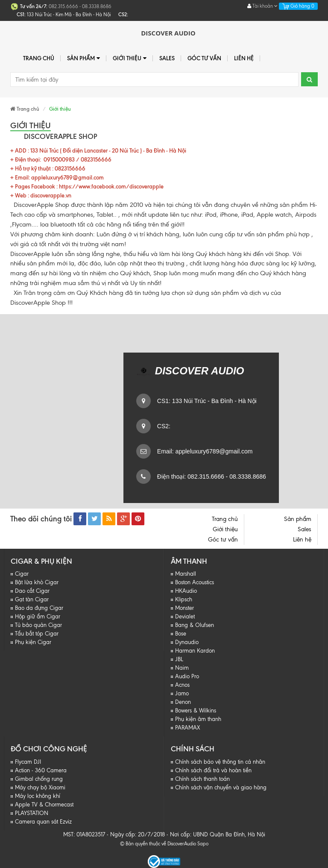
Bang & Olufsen (195, 625)
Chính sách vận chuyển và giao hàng (221, 787)
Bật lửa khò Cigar (37, 582)
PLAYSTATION (32, 813)
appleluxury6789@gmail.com (213, 451)
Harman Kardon (195, 651)
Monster (184, 608)
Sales (167, 58)
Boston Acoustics (195, 582)
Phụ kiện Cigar (33, 642)
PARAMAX (187, 728)
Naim (182, 668)
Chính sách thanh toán (202, 779)
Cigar (22, 574)
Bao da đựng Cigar (39, 608)
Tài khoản (262, 6)
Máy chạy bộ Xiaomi (40, 787)
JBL (179, 659)
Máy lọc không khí (38, 796)
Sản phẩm (83, 58)
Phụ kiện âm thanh (198, 719)
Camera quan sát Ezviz (43, 822)
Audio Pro (187, 676)
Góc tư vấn (204, 58)
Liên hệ (244, 58)
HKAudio (186, 591)
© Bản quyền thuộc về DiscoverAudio (158, 844)
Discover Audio (168, 33)
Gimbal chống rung (39, 779)
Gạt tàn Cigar (32, 599)
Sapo (203, 844)
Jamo (182, 693)
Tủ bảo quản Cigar (38, 625)
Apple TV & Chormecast (44, 805)
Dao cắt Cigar (32, 591)
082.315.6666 (205, 477)
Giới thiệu (130, 58)
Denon (183, 702)
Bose (181, 634)
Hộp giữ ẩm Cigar (38, 616)
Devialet (185, 616)
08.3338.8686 (247, 477)
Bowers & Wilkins (196, 711)
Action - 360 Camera (41, 770)
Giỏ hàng (298, 6)
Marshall (186, 574)
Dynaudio (187, 642)
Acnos (182, 685)
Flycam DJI (28, 762)
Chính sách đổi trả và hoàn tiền (213, 770)
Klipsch (184, 599)
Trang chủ (39, 58)
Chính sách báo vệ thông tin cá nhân (220, 762)
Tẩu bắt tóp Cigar (37, 634)
